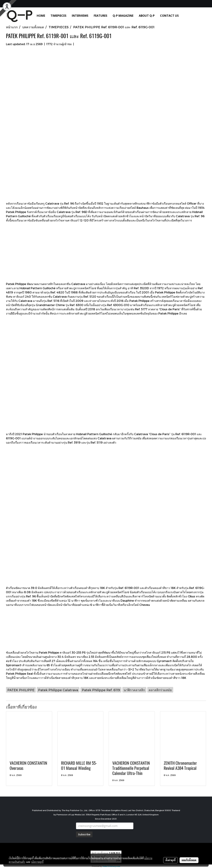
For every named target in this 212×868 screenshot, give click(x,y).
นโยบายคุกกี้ (37, 862)
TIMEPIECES (58, 16)
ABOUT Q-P (147, 16)
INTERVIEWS (80, 16)
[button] (187, 16)
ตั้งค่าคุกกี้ (170, 860)
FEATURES (100, 16)
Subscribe (84, 834)
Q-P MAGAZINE (123, 16)
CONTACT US (169, 16)
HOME (41, 16)
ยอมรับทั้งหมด (189, 860)
